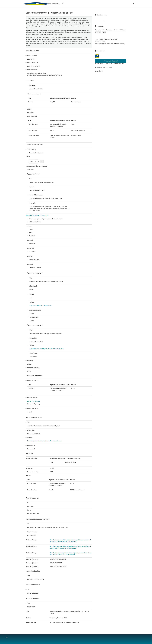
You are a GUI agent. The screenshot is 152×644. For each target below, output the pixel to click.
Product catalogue (41, 4)
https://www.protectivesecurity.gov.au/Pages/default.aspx (46, 349)
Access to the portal (111, 61)
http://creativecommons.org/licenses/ (40, 306)
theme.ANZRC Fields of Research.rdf (37, 215)
